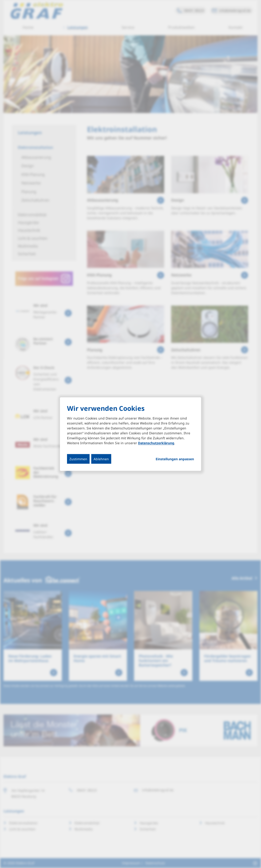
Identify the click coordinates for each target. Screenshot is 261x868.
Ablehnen (101, 459)
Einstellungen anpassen (175, 459)
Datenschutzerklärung (156, 443)
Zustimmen (78, 459)
